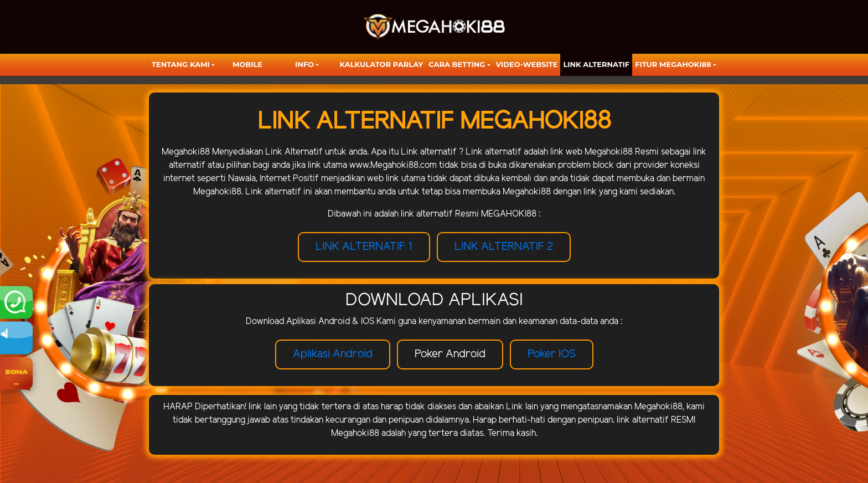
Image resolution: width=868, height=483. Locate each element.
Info (304, 64)
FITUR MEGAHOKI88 (673, 64)
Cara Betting (457, 64)
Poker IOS (552, 354)
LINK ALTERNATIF (596, 64)
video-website (527, 64)
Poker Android (450, 354)
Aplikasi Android (333, 354)
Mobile (247, 64)
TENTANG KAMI (181, 64)
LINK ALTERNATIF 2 (504, 247)
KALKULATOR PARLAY (382, 64)
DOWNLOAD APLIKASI (434, 300)
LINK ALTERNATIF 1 (364, 247)
